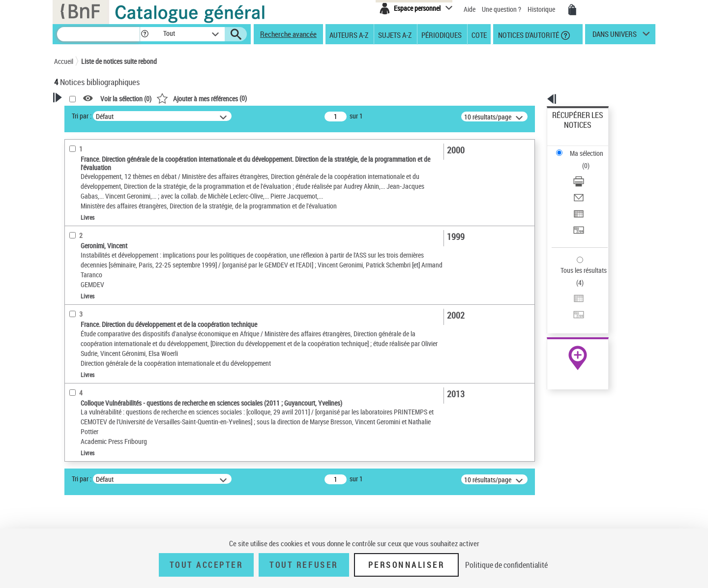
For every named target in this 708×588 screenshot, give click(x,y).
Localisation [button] (83, 328)
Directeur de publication (100, 243)
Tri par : (208, 116)
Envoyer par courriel (581, 160)
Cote (479, 34)
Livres (76, 313)
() (328, 98)
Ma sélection (571, 131)
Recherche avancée (288, 34)
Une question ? (501, 9)
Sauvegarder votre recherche (116, 152)
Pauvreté (80, 466)
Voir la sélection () (252, 99)
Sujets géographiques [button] (97, 410)
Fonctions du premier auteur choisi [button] (107, 193)
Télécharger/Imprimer (583, 148)
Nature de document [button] (95, 258)
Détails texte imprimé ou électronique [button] (101, 293)
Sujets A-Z (395, 34)
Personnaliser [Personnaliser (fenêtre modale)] (407, 565)
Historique (542, 9)
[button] (145, 34)
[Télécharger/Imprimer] (591, 148)
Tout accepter (206, 565)
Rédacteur (82, 214)
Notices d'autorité (528, 34)
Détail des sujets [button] (89, 426)
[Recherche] (98, 34)
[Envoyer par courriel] (591, 160)
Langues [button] (77, 360)
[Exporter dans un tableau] (591, 172)
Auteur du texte (88, 228)
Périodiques (442, 34)
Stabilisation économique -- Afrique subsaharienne (111, 485)
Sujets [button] (74, 393)
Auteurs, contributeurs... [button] (101, 344)
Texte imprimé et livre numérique (111, 273)
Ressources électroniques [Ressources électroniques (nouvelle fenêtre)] (573, 311)
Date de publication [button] (93, 377)
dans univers (615, 36)
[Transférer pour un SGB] (591, 183)
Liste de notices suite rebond (119, 61)
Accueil (64, 61)
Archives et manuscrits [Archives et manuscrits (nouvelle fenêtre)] (569, 301)
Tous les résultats (577, 210)
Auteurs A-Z (349, 34)
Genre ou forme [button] (87, 522)
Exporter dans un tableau (588, 171)
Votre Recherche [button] (94, 114)
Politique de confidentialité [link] (506, 565)
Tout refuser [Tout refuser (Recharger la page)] (304, 565)
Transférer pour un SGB (585, 183)
